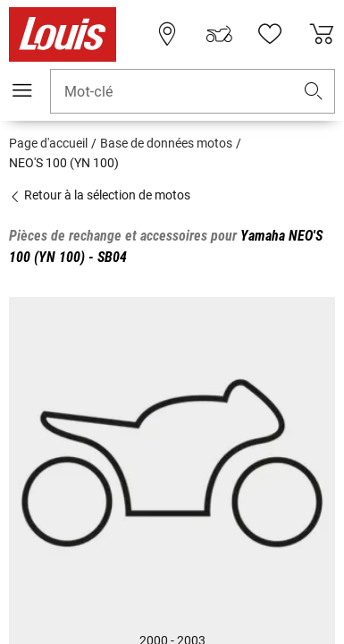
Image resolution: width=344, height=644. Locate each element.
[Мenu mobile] (22, 90)
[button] (314, 92)
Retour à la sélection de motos (100, 195)
